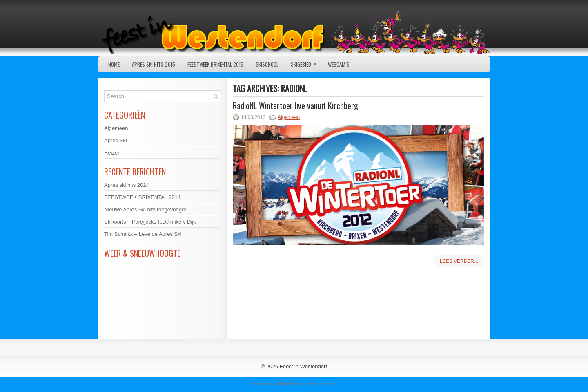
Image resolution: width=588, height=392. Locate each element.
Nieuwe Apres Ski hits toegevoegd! (145, 209)
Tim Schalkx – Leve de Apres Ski (143, 234)
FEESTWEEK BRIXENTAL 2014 (142, 197)
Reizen (112, 153)
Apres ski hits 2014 (127, 185)
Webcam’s (339, 64)
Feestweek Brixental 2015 (215, 64)
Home (114, 64)
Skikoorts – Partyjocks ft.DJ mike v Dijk (150, 222)
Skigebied (306, 62)
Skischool (267, 64)
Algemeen (289, 117)
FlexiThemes (323, 383)
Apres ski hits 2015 (154, 64)
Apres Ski (116, 140)
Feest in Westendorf (303, 366)
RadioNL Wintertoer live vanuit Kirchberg (295, 105)
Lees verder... (459, 261)
